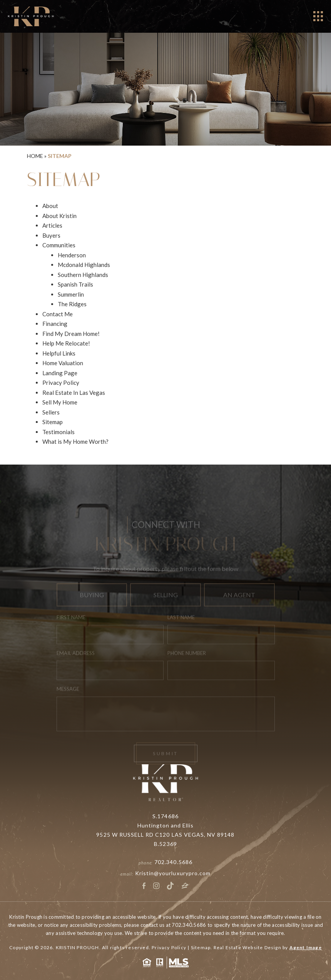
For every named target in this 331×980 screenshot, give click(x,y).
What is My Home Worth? (75, 441)
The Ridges (72, 304)
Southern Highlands (83, 275)
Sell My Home (60, 402)
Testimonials (59, 432)
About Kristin (59, 216)
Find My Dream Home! (71, 334)
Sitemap (53, 422)
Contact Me (58, 314)
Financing (55, 324)
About (50, 206)
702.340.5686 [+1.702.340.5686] (173, 862)
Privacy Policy (61, 383)
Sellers (51, 412)
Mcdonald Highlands (84, 265)
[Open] (318, 16)
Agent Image (306, 947)
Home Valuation (63, 363)
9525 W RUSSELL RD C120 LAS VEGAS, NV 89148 (165, 835)
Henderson (72, 255)
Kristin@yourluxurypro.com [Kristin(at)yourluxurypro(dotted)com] (173, 873)
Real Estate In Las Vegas (74, 393)
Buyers (51, 235)
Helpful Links (59, 353)
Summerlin (71, 294)
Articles (52, 225)
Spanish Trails (75, 284)
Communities (59, 245)
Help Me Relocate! (66, 343)
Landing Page (60, 373)
